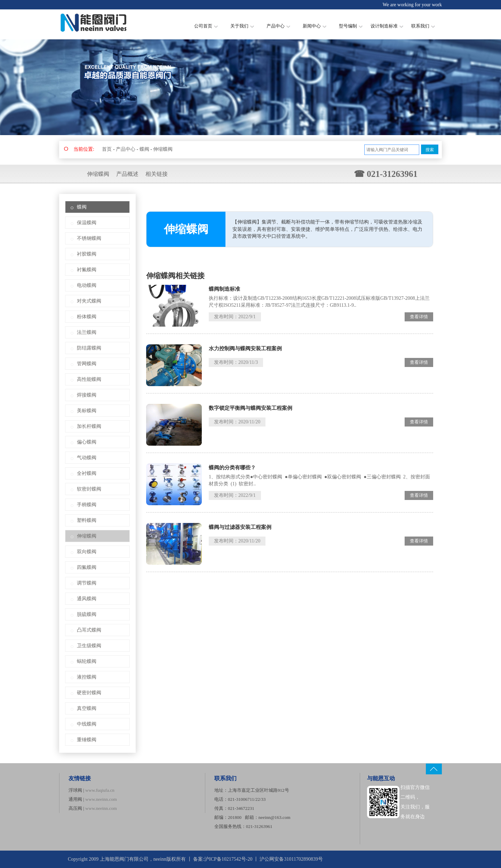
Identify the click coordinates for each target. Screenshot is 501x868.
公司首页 (206, 26)
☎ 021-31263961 (386, 174)
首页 (107, 149)
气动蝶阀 (87, 458)
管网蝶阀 (87, 364)
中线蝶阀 (87, 724)
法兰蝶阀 (87, 332)
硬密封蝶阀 (89, 693)
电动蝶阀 (87, 285)
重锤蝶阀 (87, 740)
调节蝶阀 (87, 583)
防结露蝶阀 (89, 348)
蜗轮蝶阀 (87, 661)
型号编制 (351, 26)
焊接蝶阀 (87, 395)
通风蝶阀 (87, 599)
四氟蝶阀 (87, 567)
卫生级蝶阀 (89, 646)
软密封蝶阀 (89, 489)
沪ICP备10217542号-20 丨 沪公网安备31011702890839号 (264, 859)
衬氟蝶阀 (87, 270)
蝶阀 (144, 149)
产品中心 (278, 26)
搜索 (430, 150)
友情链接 (80, 778)
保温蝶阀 (87, 223)
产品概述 (127, 174)
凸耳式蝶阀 (89, 630)
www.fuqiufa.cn (100, 790)
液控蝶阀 (87, 677)
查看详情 (419, 317)
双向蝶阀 (87, 552)
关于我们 (242, 26)
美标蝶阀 (87, 411)
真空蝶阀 (87, 708)
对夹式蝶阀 (89, 301)
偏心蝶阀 (87, 442)
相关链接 (157, 174)
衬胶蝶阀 (87, 254)
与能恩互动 (381, 778)
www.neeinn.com (101, 799)
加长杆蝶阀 (89, 426)
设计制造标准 (387, 26)
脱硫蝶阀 (87, 614)
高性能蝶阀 (89, 379)
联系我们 (423, 26)
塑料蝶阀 (87, 520)
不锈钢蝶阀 (89, 238)
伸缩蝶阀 (163, 149)
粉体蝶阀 (87, 317)
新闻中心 (315, 26)
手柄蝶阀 (87, 505)
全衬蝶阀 (87, 473)
